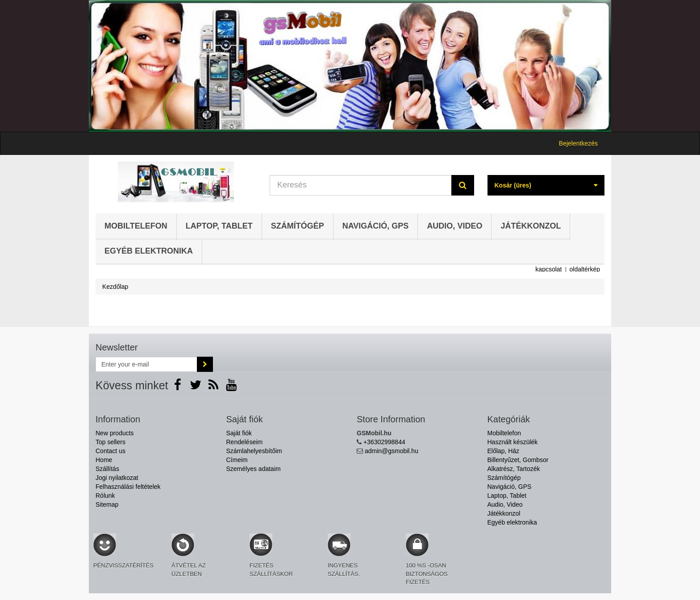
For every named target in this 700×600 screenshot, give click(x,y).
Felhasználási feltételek (128, 487)
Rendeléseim (245, 442)
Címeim (237, 460)
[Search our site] (361, 185)
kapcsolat (548, 269)
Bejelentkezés (578, 143)
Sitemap (107, 504)
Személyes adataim (254, 469)
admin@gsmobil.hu (392, 451)
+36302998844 (384, 442)
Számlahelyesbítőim (254, 451)
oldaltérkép (585, 269)
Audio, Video (454, 226)
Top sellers (110, 442)
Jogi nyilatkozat (117, 478)
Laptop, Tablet (219, 226)
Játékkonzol (531, 226)
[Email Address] (146, 364)
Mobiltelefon (136, 226)
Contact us (110, 451)
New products (115, 433)
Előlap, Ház (504, 451)
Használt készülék (513, 442)
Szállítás (107, 469)
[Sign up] (205, 364)
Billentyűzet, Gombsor (518, 460)
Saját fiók (239, 433)
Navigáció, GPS (376, 226)
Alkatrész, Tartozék (514, 469)
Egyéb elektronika (149, 251)
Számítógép (298, 226)
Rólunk (105, 496)
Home (104, 460)
